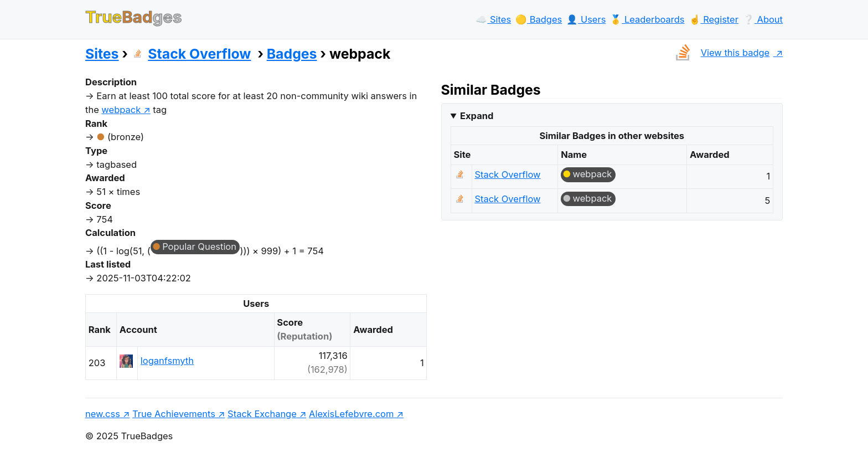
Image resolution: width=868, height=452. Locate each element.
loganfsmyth (167, 361)
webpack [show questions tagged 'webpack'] (121, 110)
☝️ (714, 19)
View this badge (720, 53)
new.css (103, 414)
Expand (477, 116)
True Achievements (174, 414)
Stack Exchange (262, 414)
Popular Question (199, 246)
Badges (292, 54)
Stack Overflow (191, 54)
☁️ (493, 19)
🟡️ (539, 19)
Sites (102, 54)
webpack (593, 174)
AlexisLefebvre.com (351, 414)
